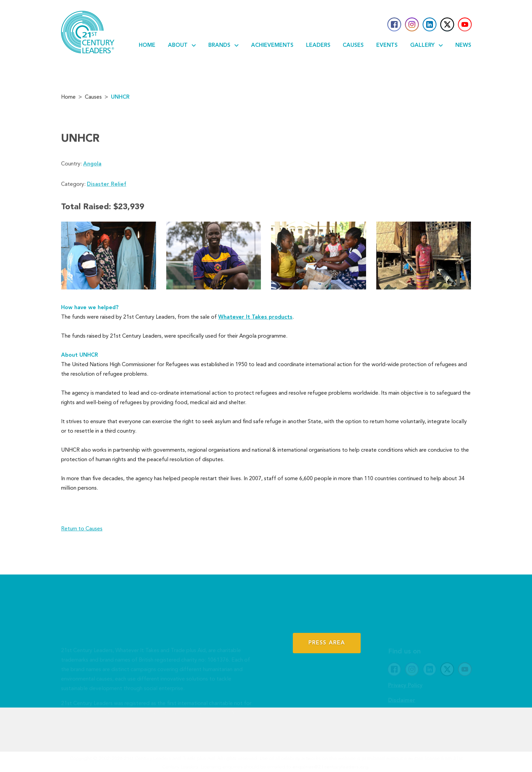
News (463, 45)
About (182, 45)
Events (387, 45)
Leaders (318, 45)
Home (147, 45)
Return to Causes (82, 529)
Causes (353, 45)
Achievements (272, 45)
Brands (223, 45)
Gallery (426, 45)
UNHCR (120, 99)
